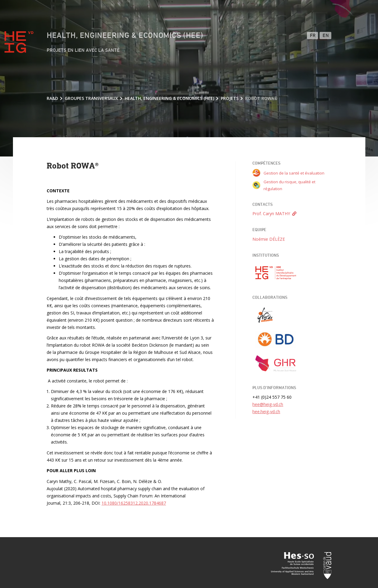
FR (313, 36)
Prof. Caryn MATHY (271, 214)
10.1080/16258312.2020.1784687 (134, 503)
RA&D (52, 98)
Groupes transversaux (91, 98)
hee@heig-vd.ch (268, 404)
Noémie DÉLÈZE (269, 239)
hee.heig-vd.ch (266, 412)
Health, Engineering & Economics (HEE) (125, 36)
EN (326, 36)
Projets (230, 98)
